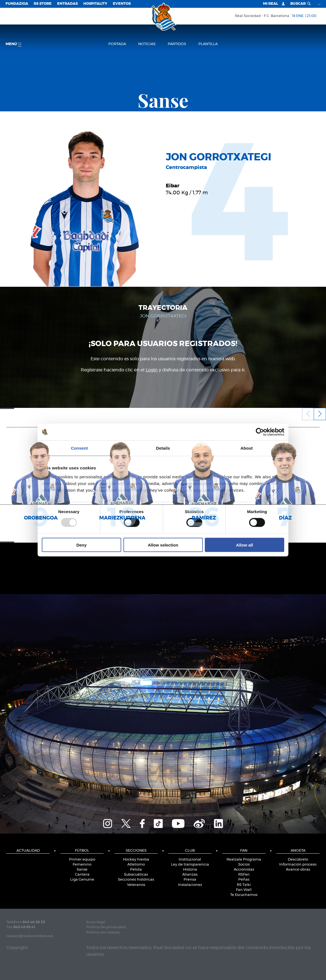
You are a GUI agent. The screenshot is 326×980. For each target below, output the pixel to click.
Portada (117, 44)
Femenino (82, 865)
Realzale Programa (244, 860)
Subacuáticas (136, 875)
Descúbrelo (298, 860)
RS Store (43, 4)
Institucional (190, 860)
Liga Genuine (82, 880)
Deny (81, 545)
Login (152, 370)
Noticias (147, 44)
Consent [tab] (80, 448)
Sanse (82, 870)
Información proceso (298, 865)
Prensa (190, 880)
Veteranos (136, 885)
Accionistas (244, 870)
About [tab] (247, 448)
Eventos (122, 4)
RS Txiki (244, 885)
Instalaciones (190, 885)
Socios (244, 865)
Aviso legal (96, 922)
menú (14, 44)
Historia (190, 870)
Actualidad (28, 851)
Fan (244, 851)
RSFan (244, 875)
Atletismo (136, 865)
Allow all (244, 545)
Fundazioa (17, 4)
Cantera (82, 875)
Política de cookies (103, 933)
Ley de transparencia (190, 865)
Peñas (244, 880)
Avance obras (298, 870)
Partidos (177, 44)
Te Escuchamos (244, 895)
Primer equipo (82, 860)
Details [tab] (163, 448)
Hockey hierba (136, 860)
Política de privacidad (106, 927)
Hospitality (95, 4)
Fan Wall (244, 890)
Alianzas (190, 875)
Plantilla (208, 44)
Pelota (136, 870)
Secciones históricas (136, 880)
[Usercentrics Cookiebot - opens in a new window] (260, 432)
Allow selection (163, 545)
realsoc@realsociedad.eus (30, 936)
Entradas (67, 4)
